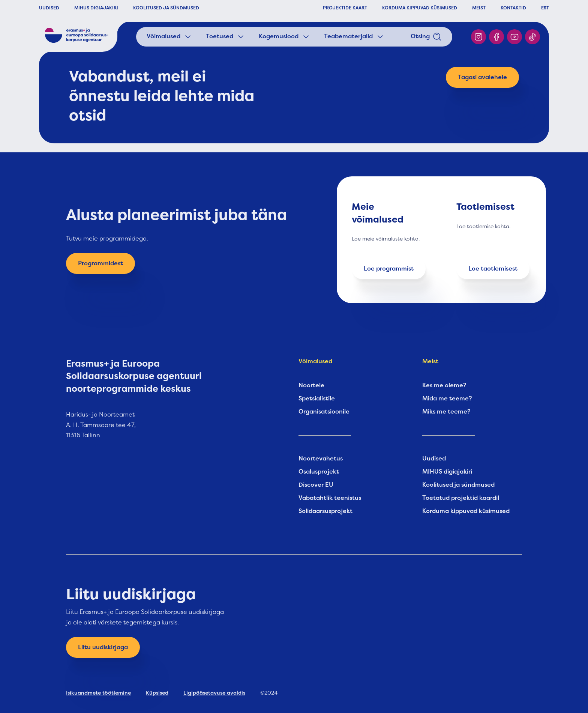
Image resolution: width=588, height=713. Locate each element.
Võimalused (169, 37)
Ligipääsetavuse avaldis (214, 693)
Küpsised (157, 693)
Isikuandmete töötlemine (98, 693)
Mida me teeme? (447, 399)
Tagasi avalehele (482, 77)
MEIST (479, 8)
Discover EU (316, 485)
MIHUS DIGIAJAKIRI (96, 8)
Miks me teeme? (446, 412)
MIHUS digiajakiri (447, 472)
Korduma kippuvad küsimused (466, 511)
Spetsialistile (317, 399)
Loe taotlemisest (493, 269)
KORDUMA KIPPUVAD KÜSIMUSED (420, 8)
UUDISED (49, 8)
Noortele (311, 385)
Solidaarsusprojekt (325, 511)
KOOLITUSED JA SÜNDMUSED (166, 8)
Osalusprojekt (319, 472)
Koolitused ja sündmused (458, 485)
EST (545, 8)
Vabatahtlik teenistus (330, 498)
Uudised (434, 459)
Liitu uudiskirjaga (103, 647)
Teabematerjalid (354, 37)
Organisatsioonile (324, 412)
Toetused (226, 37)
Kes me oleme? (444, 385)
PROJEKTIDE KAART (345, 8)
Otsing (426, 37)
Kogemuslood (285, 37)
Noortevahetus (321, 459)
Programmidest (100, 263)
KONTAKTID (513, 8)
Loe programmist (389, 269)
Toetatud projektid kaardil (461, 498)
